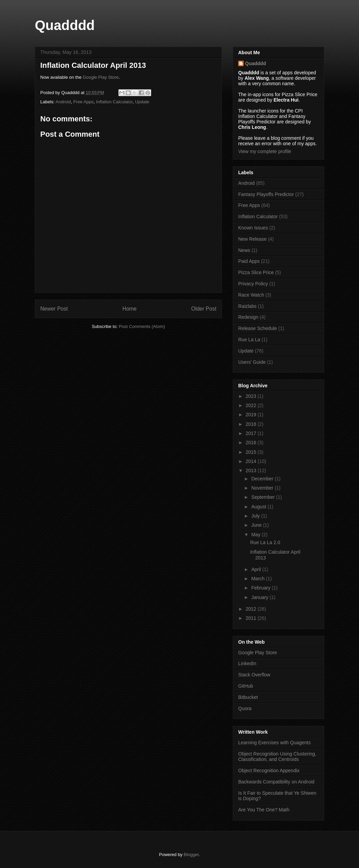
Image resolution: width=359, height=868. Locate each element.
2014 (252, 461)
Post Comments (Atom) (142, 326)
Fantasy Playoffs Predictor (266, 194)
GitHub (246, 686)
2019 (252, 415)
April (257, 569)
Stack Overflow (254, 675)
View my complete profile (265, 151)
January (260, 597)
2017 (252, 433)
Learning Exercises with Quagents (274, 743)
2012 (252, 609)
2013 (252, 470)
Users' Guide (252, 362)
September (263, 497)
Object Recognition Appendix (269, 770)
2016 (252, 443)
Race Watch (251, 295)
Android (63, 102)
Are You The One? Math (264, 810)
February (261, 588)
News (244, 250)
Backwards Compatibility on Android (276, 782)
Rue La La (249, 340)
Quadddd (65, 25)
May (256, 535)
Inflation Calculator (114, 102)
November (263, 488)
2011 (252, 618)
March (259, 579)
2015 (252, 452)
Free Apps (83, 102)
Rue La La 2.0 (265, 542)
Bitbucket (248, 697)
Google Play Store (101, 77)
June (257, 525)
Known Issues (253, 228)
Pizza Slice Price (256, 272)
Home (130, 309)
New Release (252, 239)
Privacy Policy (253, 284)
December (263, 479)
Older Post (204, 309)
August (259, 507)
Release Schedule (258, 328)
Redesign (248, 317)
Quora (245, 708)
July (256, 516)
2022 (252, 405)
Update (142, 102)
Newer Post (54, 309)
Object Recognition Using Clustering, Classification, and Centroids (277, 757)
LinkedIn (247, 663)
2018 (252, 424)
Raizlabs (247, 306)
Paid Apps (249, 261)
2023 (252, 396)
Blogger (191, 855)
